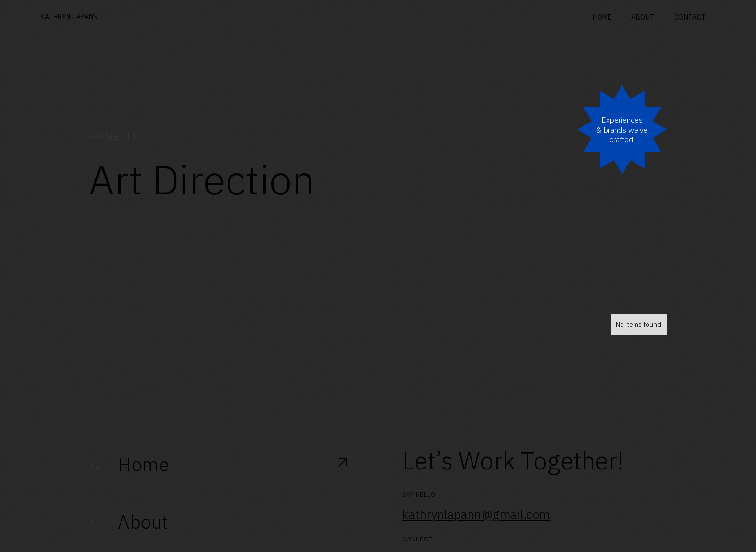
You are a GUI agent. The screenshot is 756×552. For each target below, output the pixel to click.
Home (602, 17)
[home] (69, 18)
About (643, 17)
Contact (690, 17)
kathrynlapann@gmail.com (476, 515)
